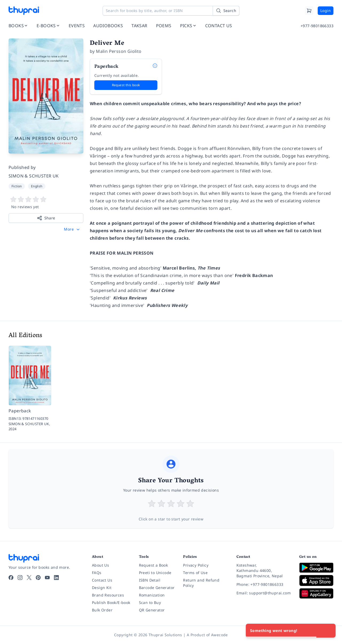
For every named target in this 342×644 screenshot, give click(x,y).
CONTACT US (219, 26)
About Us (100, 565)
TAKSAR (139, 26)
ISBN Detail (150, 580)
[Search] (226, 11)
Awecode (219, 635)
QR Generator (152, 610)
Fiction (17, 186)
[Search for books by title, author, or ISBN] (171, 11)
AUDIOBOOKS (108, 26)
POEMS (164, 26)
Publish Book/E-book (111, 602)
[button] (72, 229)
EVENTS (77, 26)
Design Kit (102, 588)
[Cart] (309, 11)
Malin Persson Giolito (119, 51)
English (37, 186)
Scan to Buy (150, 602)
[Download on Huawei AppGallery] (316, 593)
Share (46, 218)
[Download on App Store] (316, 581)
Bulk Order (102, 610)
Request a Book (153, 565)
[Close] (329, 631)
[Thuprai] (24, 11)
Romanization (152, 595)
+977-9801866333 (317, 26)
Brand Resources (108, 595)
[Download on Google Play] (316, 568)
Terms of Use (195, 573)
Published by (22, 167)
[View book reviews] (46, 203)
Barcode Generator (157, 588)
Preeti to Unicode (155, 573)
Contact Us (102, 580)
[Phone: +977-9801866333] (264, 584)
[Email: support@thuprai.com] (264, 593)
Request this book (126, 85)
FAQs (97, 573)
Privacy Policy (196, 565)
